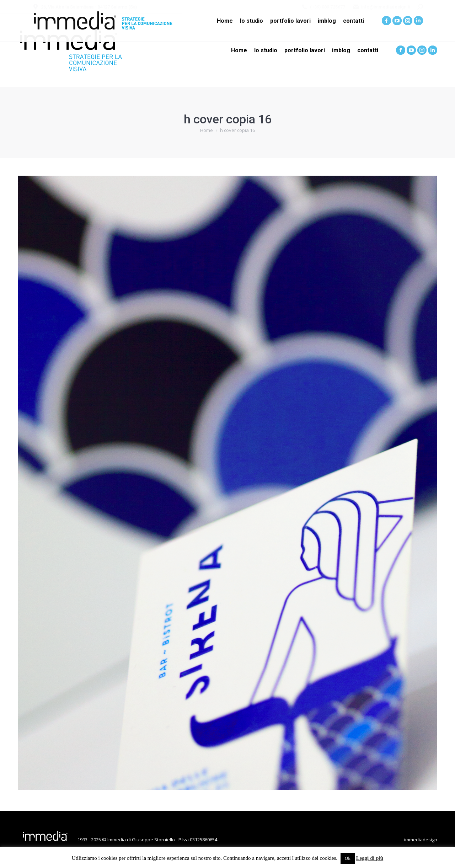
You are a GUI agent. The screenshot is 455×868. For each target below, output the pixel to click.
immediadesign (421, 840)
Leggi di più (370, 858)
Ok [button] (348, 858)
